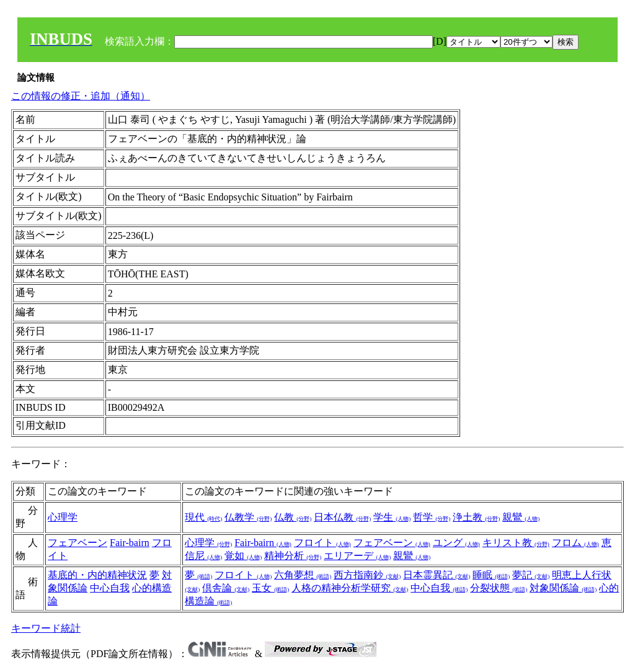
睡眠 (491, 575)
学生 (392, 517)
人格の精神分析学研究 (350, 588)
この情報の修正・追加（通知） (81, 96)
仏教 (293, 517)
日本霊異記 (437, 575)
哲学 (432, 517)
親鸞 (521, 517)
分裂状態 (499, 588)
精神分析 (293, 556)
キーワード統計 (46, 628)
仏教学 (248, 517)
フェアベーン (78, 543)
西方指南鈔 (367, 575)
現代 (203, 517)
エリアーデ (357, 556)
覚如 (243, 556)
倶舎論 (226, 588)
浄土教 (476, 517)
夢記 (531, 575)
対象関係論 (563, 588)
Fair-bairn (130, 543)
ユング (456, 543)
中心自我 (110, 588)
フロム (575, 543)
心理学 (63, 517)
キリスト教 (516, 543)
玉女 (270, 588)
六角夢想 (303, 575)
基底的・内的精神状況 (97, 575)
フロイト (322, 543)
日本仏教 (342, 517)
